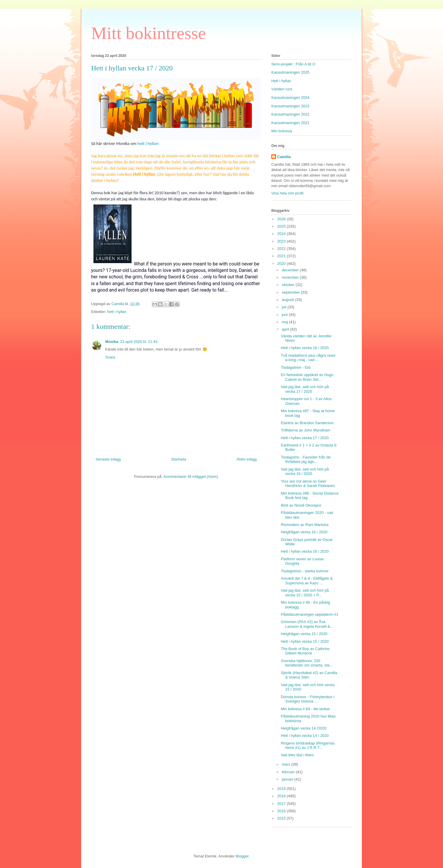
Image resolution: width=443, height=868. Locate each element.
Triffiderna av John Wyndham (305, 430)
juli (285, 307)
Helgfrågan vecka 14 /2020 (303, 728)
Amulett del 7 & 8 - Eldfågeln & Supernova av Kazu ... (307, 581)
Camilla (284, 157)
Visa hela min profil (287, 193)
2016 (282, 811)
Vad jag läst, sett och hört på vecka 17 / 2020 (305, 389)
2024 (282, 234)
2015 (282, 818)
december (291, 270)
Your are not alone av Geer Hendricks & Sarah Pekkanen (308, 484)
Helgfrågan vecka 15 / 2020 (304, 634)
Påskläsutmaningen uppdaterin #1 (310, 614)
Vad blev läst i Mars (297, 755)
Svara (110, 357)
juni (285, 315)
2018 (282, 796)
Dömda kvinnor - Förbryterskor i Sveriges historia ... (307, 699)
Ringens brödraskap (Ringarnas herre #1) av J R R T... (308, 746)
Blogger (242, 856)
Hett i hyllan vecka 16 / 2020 (305, 551)
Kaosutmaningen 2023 (290, 106)
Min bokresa (282, 131)
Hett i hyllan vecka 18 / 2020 (305, 348)
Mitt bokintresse (149, 33)
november (291, 277)
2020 (282, 264)
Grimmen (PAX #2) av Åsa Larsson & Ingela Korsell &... (307, 624)
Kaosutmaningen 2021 (290, 123)
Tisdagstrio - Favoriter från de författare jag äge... (306, 460)
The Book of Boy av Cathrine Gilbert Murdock (305, 651)
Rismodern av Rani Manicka (305, 525)
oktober (289, 285)
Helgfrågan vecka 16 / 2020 (304, 532)
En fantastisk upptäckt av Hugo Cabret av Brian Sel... (307, 377)
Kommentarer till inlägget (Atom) (191, 477)
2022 (282, 249)
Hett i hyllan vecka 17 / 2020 (305, 438)
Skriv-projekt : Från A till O (293, 64)
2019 (282, 789)
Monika (112, 342)
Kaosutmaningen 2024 (290, 98)
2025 (282, 226)
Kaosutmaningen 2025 (290, 72)
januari (288, 779)
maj (286, 322)
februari (289, 772)
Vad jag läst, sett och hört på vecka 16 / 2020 (305, 472)
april (286, 329)
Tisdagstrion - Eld (295, 367)
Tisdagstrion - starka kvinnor (305, 571)
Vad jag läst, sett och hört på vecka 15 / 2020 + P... (305, 593)
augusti (289, 300)
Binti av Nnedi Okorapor (301, 505)
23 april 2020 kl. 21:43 (139, 342)
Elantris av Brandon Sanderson (307, 423)
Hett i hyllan (281, 81)
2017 (282, 804)
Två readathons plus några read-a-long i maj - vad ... (308, 358)
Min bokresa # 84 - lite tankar (305, 709)
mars (287, 764)
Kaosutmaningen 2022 (290, 114)
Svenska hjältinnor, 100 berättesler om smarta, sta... (307, 663)
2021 (282, 256)
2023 (282, 241)
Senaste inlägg (108, 459)
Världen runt (282, 89)
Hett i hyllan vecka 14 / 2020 (305, 736)
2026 (282, 219)
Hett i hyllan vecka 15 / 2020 (305, 641)
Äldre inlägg (247, 459)
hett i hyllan (117, 312)
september (291, 292)
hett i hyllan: (148, 143)
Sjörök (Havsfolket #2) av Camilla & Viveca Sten (309, 675)
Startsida (179, 459)
